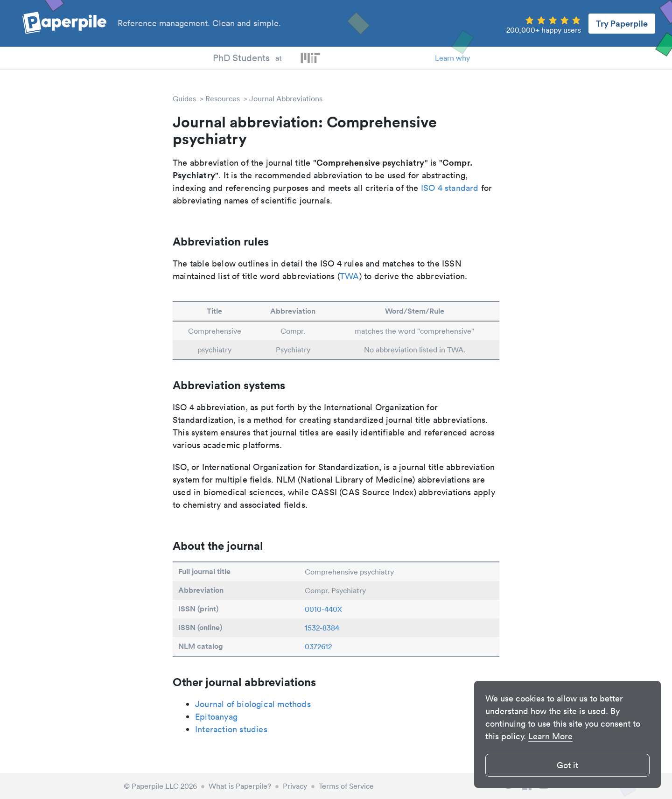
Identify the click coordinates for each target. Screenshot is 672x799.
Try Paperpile (622, 23)
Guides (184, 98)
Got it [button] (567, 765)
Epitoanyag (216, 717)
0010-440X (323, 609)
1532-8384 (322, 628)
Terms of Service (346, 786)
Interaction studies (231, 729)
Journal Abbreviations (286, 98)
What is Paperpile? (240, 786)
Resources (223, 98)
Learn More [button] (550, 736)
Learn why (452, 58)
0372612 (318, 646)
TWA (350, 276)
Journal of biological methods (253, 704)
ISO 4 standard (450, 188)
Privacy (295, 786)
